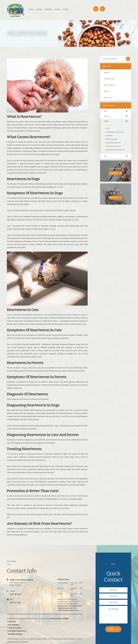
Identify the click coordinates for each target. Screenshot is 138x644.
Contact (66, 9)
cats (106, 157)
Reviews (107, 91)
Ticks (108, 129)
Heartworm (110, 125)
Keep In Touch (109, 97)
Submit (112, 629)
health (106, 122)
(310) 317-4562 (16, 602)
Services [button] (39, 9)
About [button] (31, 9)
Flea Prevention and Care (114, 147)
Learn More (114, 174)
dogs (106, 111)
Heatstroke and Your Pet (114, 143)
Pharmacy (48, 9)
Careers (57, 9)
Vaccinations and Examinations (116, 150)
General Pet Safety (112, 140)
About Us (107, 72)
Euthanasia (110, 136)
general (107, 116)
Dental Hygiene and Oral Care (116, 132)
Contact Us (114, 198)
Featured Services (110, 79)
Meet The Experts (110, 85)
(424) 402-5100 (16, 594)
